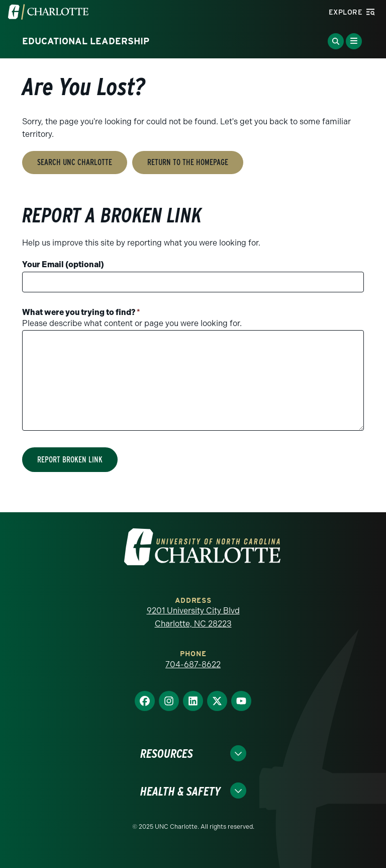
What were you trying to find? (81, 312)
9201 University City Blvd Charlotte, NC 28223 (193, 617)
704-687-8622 (193, 664)
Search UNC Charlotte (75, 162)
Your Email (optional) (63, 264)
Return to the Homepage (188, 162)
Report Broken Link (70, 460)
